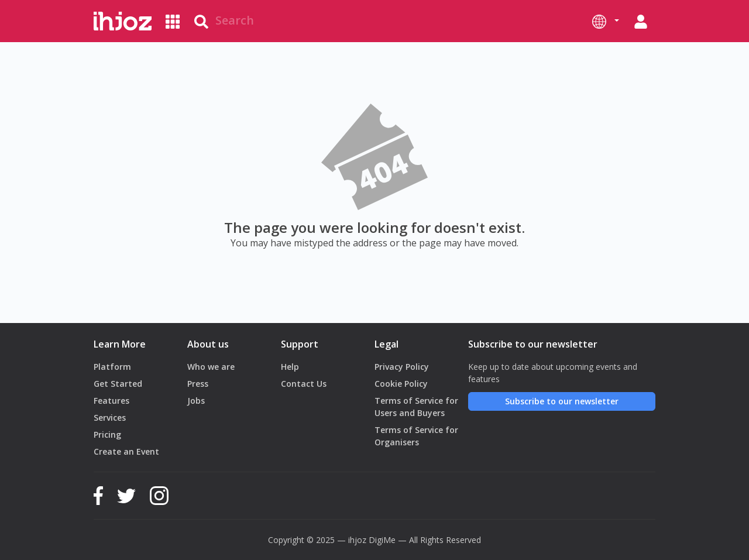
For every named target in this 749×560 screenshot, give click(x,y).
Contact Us (304, 384)
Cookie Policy (401, 384)
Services (110, 418)
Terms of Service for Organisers (416, 436)
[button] (606, 21)
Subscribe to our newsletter (562, 401)
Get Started (118, 384)
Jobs (196, 401)
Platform (112, 367)
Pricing (107, 434)
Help (290, 367)
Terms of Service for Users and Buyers (416, 407)
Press (198, 384)
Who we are (211, 367)
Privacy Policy (402, 367)
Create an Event (126, 451)
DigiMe (382, 540)
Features (111, 401)
